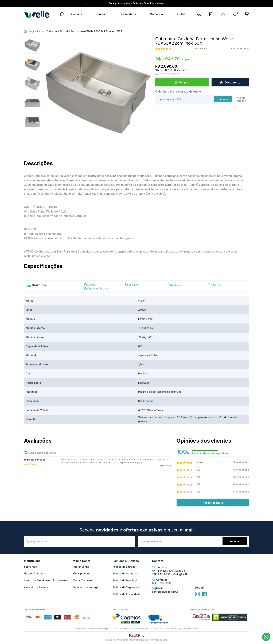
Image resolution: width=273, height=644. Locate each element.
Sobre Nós (30, 567)
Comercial (157, 14)
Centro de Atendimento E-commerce (46, 581)
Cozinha (77, 14)
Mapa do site (193, 629)
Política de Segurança (126, 587)
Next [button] (186, 4)
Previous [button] (87, 4)
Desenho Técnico (98, 288)
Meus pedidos (81, 574)
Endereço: (163, 567)
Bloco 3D (175, 285)
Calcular (223, 99)
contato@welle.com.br (166, 592)
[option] (32, 45)
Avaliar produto (213, 503)
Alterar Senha (81, 567)
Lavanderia (129, 14)
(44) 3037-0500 (266, 637)
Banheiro (102, 14)
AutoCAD (216, 285)
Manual (91, 285)
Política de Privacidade (126, 594)
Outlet (181, 14)
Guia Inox (134, 285)
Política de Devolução (126, 581)
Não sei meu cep (241, 99)
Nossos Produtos (34, 574)
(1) (170, 49)
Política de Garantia (125, 574)
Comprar (184, 82)
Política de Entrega (124, 567)
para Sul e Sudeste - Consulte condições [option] (137, 3)
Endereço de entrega (86, 587)
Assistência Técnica (36, 587)
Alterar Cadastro (83, 581)
